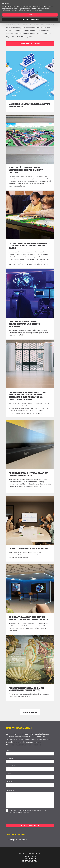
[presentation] (20, 819)
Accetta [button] (30, 15)
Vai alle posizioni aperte (17, 840)
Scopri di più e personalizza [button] (30, 19)
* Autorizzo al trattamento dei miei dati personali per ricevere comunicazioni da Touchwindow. (26, 811)
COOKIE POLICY (30, 859)
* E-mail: (8, 774)
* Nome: (8, 750)
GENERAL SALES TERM (30, 861)
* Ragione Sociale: (11, 766)
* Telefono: (9, 782)
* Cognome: (9, 758)
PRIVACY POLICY (30, 856)
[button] (58, 3)
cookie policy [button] (44, 8)
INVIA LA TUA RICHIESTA (30, 826)
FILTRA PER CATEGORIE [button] (30, 44)
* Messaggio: (10, 791)
